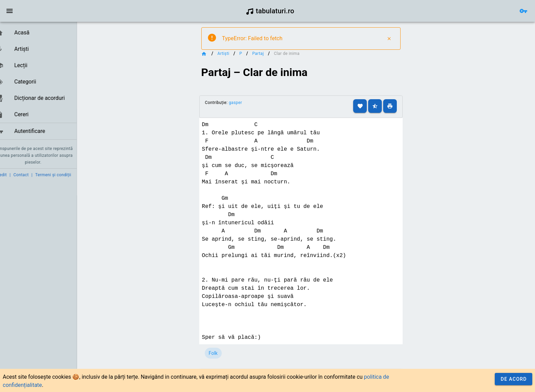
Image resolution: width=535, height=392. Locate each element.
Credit (11, 175)
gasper (246, 103)
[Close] (400, 39)
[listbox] (44, 82)
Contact (32, 175)
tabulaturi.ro (270, 11)
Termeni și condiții (64, 175)
